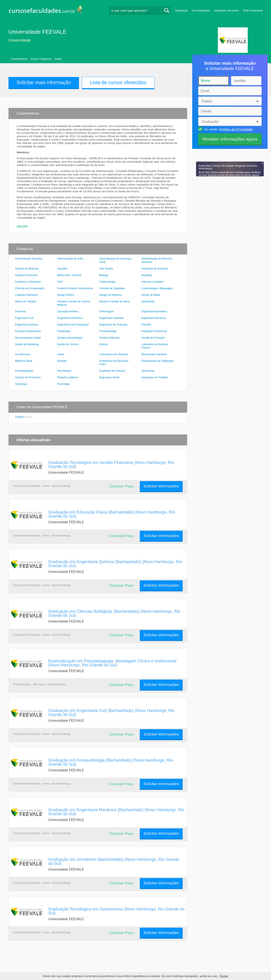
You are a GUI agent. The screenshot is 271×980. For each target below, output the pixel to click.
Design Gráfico (66, 295)
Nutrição (62, 361)
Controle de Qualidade (112, 288)
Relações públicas (67, 377)
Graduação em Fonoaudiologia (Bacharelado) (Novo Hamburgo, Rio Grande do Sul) (111, 762)
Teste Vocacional (253, 11)
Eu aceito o (228, 129)
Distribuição (148, 302)
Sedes (58, 59)
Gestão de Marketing (27, 344)
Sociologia (21, 384)
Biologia (104, 275)
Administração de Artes (70, 259)
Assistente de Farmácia (155, 269)
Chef (60, 282)
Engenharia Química (27, 325)
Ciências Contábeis (152, 282)
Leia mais (22, 226)
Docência (20, 311)
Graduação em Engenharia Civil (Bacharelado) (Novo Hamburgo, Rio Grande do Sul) (111, 713)
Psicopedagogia (24, 371)
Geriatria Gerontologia (70, 338)
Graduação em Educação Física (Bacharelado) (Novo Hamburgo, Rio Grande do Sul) (112, 514)
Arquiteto (62, 269)
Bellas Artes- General (69, 275)
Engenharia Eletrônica (70, 318)
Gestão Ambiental (109, 338)
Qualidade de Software (112, 371)
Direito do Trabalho (26, 302)
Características (19, 59)
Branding (147, 275)
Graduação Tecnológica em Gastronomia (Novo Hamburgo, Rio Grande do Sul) (116, 911)
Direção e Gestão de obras (114, 302)
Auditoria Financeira (26, 275)
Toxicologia (63, 384)
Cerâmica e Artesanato (28, 282)
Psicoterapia (64, 371)
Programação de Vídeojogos (158, 361)
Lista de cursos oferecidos (118, 82)
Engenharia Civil (24, 318)
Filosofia (146, 325)
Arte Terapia (106, 269)
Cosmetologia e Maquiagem (157, 288)
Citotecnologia (107, 282)
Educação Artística (68, 311)
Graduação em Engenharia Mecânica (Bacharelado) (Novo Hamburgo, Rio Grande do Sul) (116, 812)
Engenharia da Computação (73, 325)
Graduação (181, 11)
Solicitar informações (161, 486)
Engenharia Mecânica (154, 318)
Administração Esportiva (29, 259)
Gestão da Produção (153, 338)
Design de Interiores (111, 295)
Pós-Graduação (201, 11)
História (104, 344)
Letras (61, 354)
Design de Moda (151, 295)
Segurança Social (109, 377)
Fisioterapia (64, 331)
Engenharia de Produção (113, 325)
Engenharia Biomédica (154, 311)
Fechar (224, 976)
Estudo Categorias (41, 59)
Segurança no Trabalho (155, 377)
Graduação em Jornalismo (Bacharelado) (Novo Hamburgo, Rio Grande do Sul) (114, 861)
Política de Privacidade (237, 129)
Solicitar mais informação (44, 82)
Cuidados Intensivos (26, 295)
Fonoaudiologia (108, 331)
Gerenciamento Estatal (28, 338)
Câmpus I (20, 417)
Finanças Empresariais (28, 331)
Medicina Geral (24, 361)
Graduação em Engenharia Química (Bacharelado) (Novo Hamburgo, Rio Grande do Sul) (115, 564)
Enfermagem (107, 311)
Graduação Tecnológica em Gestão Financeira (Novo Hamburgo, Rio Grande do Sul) (111, 464)
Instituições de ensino (226, 11)
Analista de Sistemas (27, 269)
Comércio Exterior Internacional (75, 288)
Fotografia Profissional (154, 331)
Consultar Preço (121, 486)
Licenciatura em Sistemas (114, 354)
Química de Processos (28, 377)
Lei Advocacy (23, 354)
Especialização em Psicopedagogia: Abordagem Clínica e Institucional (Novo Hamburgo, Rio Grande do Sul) (112, 663)
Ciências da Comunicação (30, 288)
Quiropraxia (148, 371)
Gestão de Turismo (68, 344)
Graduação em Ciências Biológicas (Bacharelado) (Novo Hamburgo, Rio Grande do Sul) (114, 613)
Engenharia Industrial (111, 318)
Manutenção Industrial (154, 354)
